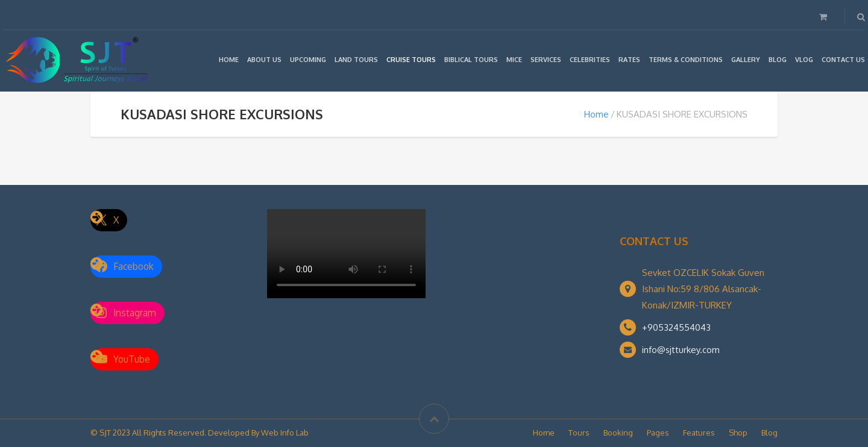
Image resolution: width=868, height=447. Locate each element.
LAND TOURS (356, 60)
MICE (514, 60)
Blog (769, 433)
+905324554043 (676, 327)
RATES (629, 60)
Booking (618, 433)
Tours (579, 433)
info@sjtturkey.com (681, 350)
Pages (658, 433)
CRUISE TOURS (411, 60)
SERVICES (546, 60)
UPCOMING (308, 60)
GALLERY (746, 60)
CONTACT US (843, 60)
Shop (738, 433)
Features (699, 433)
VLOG (804, 60)
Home (596, 114)
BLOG (778, 60)
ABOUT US (264, 60)
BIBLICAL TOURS (471, 60)
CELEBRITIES (590, 60)
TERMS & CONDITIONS (686, 60)
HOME (229, 60)
